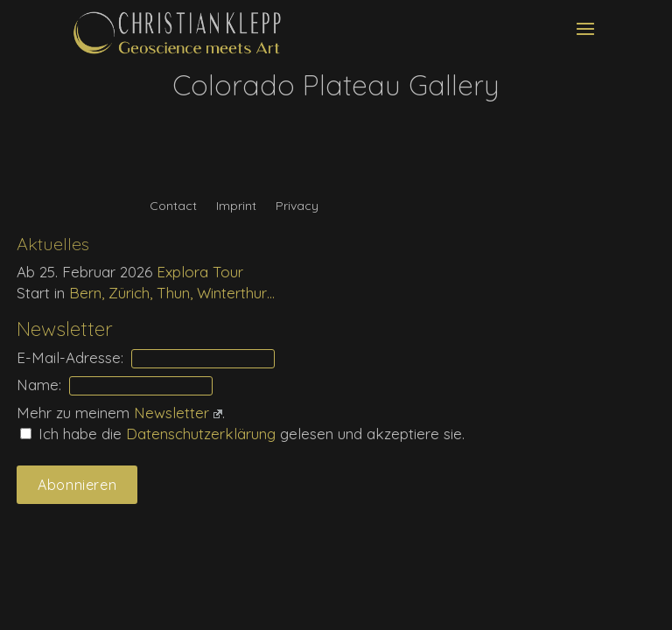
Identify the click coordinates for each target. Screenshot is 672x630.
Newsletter (178, 413)
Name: (39, 385)
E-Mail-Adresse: (70, 357)
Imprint (236, 206)
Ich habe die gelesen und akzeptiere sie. (242, 434)
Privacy (297, 206)
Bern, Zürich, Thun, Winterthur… (172, 293)
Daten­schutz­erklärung (203, 434)
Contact (173, 206)
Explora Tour (200, 272)
